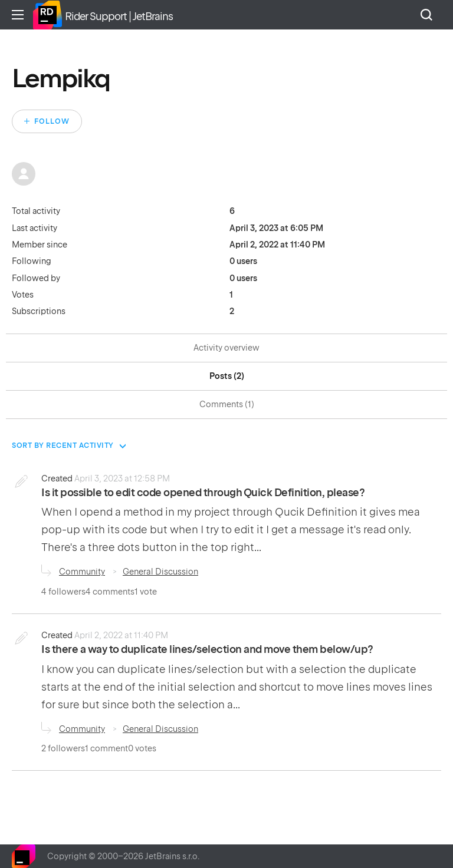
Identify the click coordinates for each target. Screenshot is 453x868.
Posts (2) (227, 376)
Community (82, 572)
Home (47, 15)
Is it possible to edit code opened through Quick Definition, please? (203, 492)
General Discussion (160, 572)
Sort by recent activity (63, 445)
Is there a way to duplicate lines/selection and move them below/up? (207, 649)
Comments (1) (227, 404)
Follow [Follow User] (52, 121)
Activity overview (226, 348)
